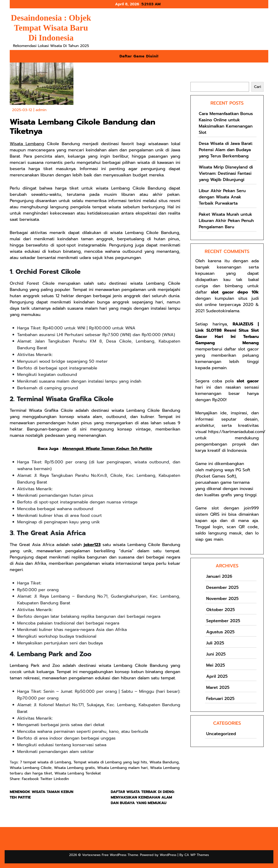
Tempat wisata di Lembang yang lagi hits (110, 762)
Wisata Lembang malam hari (123, 768)
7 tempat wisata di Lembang (46, 762)
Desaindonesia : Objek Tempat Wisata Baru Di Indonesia (51, 28)
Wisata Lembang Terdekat (78, 773)
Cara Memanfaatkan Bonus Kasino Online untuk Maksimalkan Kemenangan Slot (226, 123)
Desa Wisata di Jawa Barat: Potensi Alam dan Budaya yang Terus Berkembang (226, 150)
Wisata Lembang (27, 144)
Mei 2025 (216, 665)
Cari (194, 79)
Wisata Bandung (164, 762)
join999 (251, 508)
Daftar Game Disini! (139, 56)
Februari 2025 (220, 699)
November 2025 (222, 599)
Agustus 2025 (220, 632)
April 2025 (217, 676)
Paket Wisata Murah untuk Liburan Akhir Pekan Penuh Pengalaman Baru (226, 221)
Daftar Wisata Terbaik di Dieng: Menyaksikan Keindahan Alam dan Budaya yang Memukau (143, 797)
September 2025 (223, 621)
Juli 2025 (215, 643)
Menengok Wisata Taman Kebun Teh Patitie (107, 449)
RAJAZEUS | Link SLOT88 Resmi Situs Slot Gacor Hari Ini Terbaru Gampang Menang (227, 333)
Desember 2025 (222, 587)
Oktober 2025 (221, 610)
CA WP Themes (197, 855)
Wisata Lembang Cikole (31, 768)
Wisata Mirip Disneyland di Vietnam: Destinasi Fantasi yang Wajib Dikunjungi (226, 173)
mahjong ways (220, 470)
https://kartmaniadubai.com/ (237, 432)
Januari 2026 (219, 576)
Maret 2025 (218, 687)
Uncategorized (221, 734)
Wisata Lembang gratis (74, 768)
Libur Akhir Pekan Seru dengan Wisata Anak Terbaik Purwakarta (222, 197)
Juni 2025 (216, 654)
